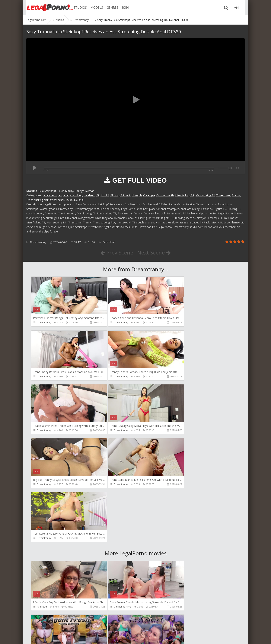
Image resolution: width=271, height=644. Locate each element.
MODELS (95, 8)
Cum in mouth (165, 195)
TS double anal (75, 200)
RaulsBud (42, 499)
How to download (80, 626)
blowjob (137, 195)
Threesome (223, 195)
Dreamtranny (38, 242)
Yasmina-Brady (185, 607)
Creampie (149, 195)
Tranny (236, 195)
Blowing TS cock (120, 195)
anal (66, 195)
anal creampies (53, 195)
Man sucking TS (205, 195)
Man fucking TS (185, 195)
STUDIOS (78, 8)
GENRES (110, 8)
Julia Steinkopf (47, 191)
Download (107, 242)
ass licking (76, 195)
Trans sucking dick (37, 200)
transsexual (57, 200)
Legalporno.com (47, 8)
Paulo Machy (65, 191)
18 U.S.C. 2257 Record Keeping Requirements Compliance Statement (146, 637)
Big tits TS (103, 195)
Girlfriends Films (116, 499)
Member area (53, 626)
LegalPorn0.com (54, 637)
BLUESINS (112, 607)
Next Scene (154, 252)
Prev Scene (117, 252)
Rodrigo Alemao (85, 191)
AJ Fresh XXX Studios (188, 499)
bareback (89, 195)
